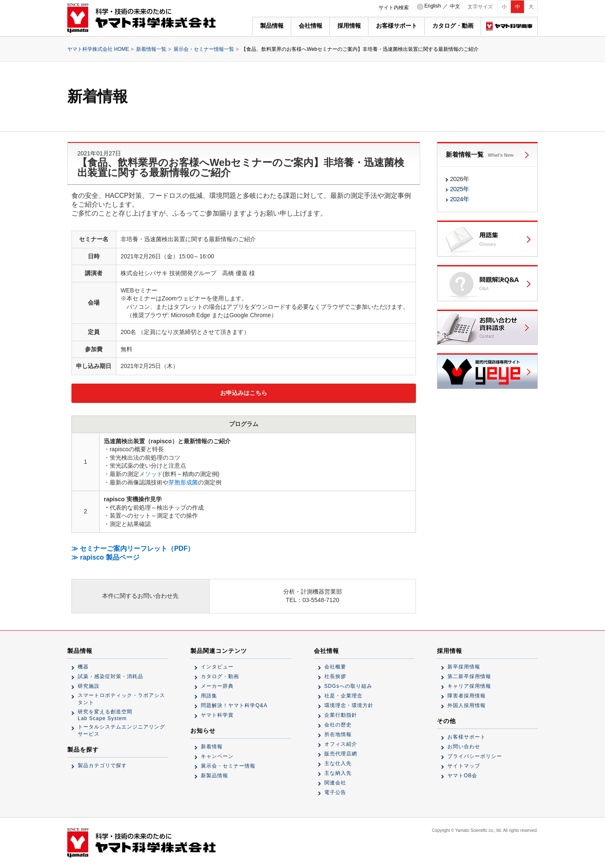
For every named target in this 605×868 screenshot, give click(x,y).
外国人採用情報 (467, 705)
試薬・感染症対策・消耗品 (110, 676)
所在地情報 (338, 734)
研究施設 (89, 686)
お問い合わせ (464, 747)
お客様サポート (397, 26)
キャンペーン (217, 756)
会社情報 (310, 26)
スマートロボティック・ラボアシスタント (121, 699)
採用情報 (349, 26)
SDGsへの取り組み (348, 686)
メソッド (151, 474)
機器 (83, 667)
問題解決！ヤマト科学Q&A (234, 705)
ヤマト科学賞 (217, 715)
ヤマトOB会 (462, 776)
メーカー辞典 (217, 686)
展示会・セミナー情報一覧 (204, 49)
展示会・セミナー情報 (228, 766)
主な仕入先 (338, 763)
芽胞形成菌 (183, 482)
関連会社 (335, 783)
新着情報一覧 (151, 49)
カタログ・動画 (453, 26)
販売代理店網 (341, 754)
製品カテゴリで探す (102, 765)
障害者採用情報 (467, 696)
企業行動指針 (341, 715)
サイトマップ (464, 766)
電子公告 (335, 792)
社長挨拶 (335, 676)
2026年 (459, 179)
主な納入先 (338, 773)
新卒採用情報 (464, 667)
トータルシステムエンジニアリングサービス (121, 730)
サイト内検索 (394, 8)
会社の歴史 (338, 725)
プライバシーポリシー (475, 756)
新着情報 (212, 747)
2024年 (459, 199)
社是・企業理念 (343, 696)
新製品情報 (214, 776)
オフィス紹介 (341, 744)
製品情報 (272, 26)
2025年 (459, 189)
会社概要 (335, 667)
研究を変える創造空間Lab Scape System (105, 715)
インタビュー (217, 667)
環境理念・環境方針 (349, 705)
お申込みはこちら (244, 393)
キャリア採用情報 (469, 686)
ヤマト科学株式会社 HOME (98, 49)
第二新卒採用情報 (469, 676)
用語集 (209, 696)
